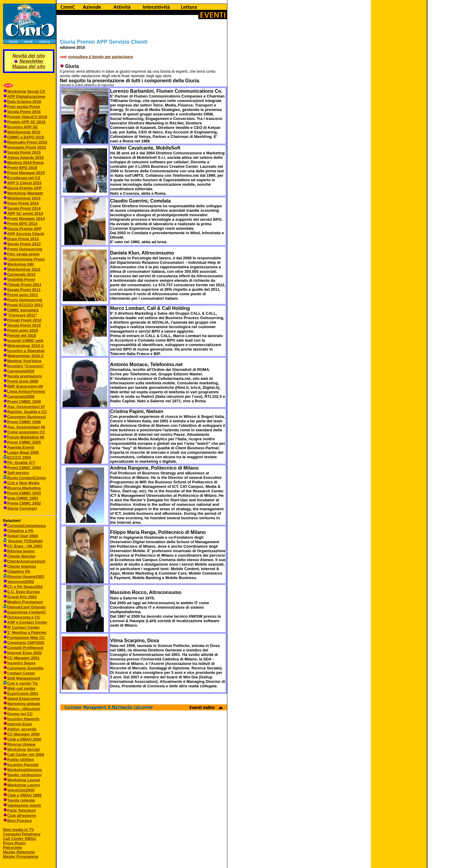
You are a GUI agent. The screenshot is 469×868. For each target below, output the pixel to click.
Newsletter (32, 61)
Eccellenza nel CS (24, 178)
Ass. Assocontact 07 (26, 407)
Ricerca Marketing (24, 488)
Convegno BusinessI (26, 417)
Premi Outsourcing (25, 249)
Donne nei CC (20, 714)
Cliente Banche (21, 556)
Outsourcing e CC (24, 617)
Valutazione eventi (24, 805)
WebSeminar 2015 (24, 132)
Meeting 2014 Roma (25, 163)
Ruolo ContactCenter (25, 478)
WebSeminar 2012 (24, 269)
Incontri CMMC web (25, 341)
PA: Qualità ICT (21, 463)
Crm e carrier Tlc (23, 683)
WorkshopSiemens (25, 770)
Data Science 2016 (24, 102)
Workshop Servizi (23, 749)
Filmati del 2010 (22, 335)
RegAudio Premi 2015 (27, 142)
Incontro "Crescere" (26, 366)
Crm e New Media (23, 483)
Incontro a (17, 351)
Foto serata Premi (24, 107)
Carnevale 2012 (21, 274)
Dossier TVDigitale (26, 541)
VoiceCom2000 (21, 790)
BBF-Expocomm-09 (25, 386)
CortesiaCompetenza (26, 526)
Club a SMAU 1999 (24, 795)
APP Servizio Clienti (26, 234)
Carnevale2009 (21, 396)
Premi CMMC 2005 (24, 442)
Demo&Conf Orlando (26, 607)
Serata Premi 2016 (24, 112)
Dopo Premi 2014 (23, 203)
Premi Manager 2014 (26, 218)
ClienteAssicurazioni (26, 561)
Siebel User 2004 (23, 536)
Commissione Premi (26, 259)
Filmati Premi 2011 (24, 285)
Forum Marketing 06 (26, 437)
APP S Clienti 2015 (24, 183)
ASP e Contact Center (27, 622)
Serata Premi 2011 (24, 290)
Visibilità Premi (21, 280)
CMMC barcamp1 (23, 310)
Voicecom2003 (20, 582)
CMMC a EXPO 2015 (26, 137)
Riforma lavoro (21, 551)
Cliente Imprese (22, 566)
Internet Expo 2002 (25, 653)
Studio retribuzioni (24, 775)
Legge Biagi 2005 (23, 452)
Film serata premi (23, 254)
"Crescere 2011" (22, 315)
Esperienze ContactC (27, 612)
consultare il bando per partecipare (101, 57)
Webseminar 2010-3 (25, 346)
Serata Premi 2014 (24, 208)
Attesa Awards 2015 (25, 157)
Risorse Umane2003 (26, 577)
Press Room (14, 843)
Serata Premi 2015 (24, 152)
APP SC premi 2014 (25, 213)
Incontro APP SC (23, 127)
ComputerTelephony (22, 834)
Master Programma (21, 856)
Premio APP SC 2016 (26, 122)
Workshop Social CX (26, 91)
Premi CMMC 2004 (24, 468)
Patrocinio (13, 848)
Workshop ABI (20, 264)
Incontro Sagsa (21, 663)
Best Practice (19, 821)
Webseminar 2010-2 (25, 356)
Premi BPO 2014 (22, 224)
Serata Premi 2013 (24, 244)
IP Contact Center (23, 627)
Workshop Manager (25, 193)
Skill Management (24, 678)
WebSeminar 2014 (24, 198)
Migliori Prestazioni (25, 602)
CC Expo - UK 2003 (25, 546)
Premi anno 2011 (23, 295)
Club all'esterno (22, 816)
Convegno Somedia (25, 668)
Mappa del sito (29, 67)
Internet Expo (20, 724)
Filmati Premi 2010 (24, 320)
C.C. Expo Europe (24, 592)
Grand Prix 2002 (22, 597)
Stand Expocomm (24, 699)
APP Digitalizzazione (26, 96)
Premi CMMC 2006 (24, 422)
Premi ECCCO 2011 (25, 305)
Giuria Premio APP (24, 188)
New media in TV (18, 830)
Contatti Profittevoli (25, 648)
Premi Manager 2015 (26, 173)
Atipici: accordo (22, 729)
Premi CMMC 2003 (24, 493)
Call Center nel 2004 (26, 754)
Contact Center (21, 673)
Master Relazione (19, 852)
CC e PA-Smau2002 (23, 587)
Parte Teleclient (21, 810)
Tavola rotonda (21, 800)
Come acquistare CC (26, 432)
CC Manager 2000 (23, 734)
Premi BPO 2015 (22, 168)
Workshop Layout (24, 780)
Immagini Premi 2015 (26, 147)
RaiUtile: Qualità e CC (27, 412)
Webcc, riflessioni (24, 709)
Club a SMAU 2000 (24, 739)
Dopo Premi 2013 (23, 239)
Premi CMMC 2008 (24, 402)
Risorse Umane (21, 744)
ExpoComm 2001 (23, 693)
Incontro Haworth (23, 719)
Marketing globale (24, 704)
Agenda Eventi (21, 447)
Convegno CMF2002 (26, 643)
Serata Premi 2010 (24, 325)
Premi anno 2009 (23, 381)
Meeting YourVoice (24, 361)
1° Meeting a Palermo (27, 632)
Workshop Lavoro (24, 785)
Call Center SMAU (20, 839)
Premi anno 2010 (23, 330)
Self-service (18, 473)
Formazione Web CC (26, 638)
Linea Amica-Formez (26, 391)
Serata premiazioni (25, 376)
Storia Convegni (20, 508)
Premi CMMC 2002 (24, 503)
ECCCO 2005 (19, 457)
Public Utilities (21, 760)
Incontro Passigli (23, 765)
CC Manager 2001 (23, 658)
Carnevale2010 (21, 371)
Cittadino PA (19, 571)
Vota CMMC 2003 (23, 498)
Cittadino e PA (20, 531)
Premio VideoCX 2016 (27, 117)
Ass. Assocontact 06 (26, 427)
